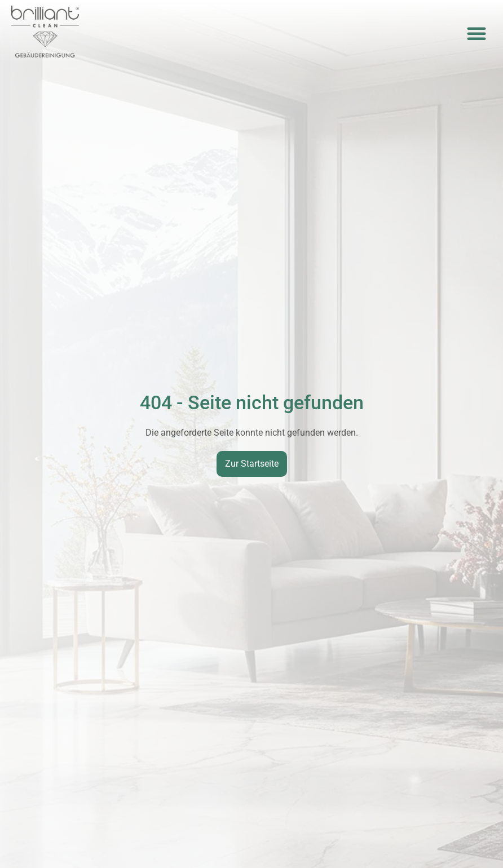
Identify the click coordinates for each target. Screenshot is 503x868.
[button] (476, 33)
